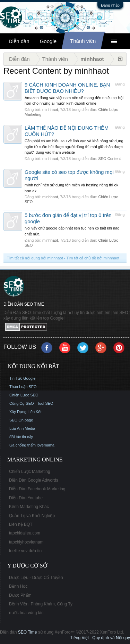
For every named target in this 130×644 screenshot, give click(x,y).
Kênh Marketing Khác (29, 507)
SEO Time (28, 632)
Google (48, 41)
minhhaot (50, 110)
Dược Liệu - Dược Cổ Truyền (36, 578)
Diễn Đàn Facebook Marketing (37, 489)
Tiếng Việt (79, 638)
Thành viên (83, 41)
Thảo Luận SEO (23, 387)
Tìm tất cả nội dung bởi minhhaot (35, 258)
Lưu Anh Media (22, 428)
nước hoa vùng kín (26, 613)
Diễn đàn (19, 41)
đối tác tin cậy (21, 437)
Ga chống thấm (23, 445)
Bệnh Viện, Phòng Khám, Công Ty (41, 604)
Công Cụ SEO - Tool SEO (31, 403)
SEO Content (109, 159)
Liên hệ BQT (21, 524)
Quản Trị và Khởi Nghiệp (32, 516)
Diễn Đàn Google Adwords (34, 480)
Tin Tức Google (22, 378)
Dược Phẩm (20, 595)
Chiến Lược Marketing (30, 472)
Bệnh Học (18, 586)
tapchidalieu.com (25, 533)
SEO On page (21, 420)
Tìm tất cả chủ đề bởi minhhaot (93, 258)
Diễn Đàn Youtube (26, 498)
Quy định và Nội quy (111, 638)
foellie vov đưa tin (25, 551)
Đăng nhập (110, 5)
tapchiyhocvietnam (26, 542)
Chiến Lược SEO (24, 395)
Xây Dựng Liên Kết (25, 412)
